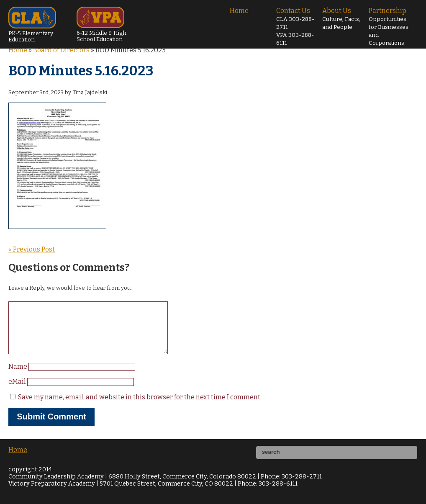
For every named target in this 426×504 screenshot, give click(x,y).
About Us (341, 19)
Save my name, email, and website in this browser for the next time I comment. (140, 407)
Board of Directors (61, 50)
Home (239, 11)
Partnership (389, 27)
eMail (18, 392)
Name (18, 377)
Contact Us (295, 27)
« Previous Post (32, 249)
